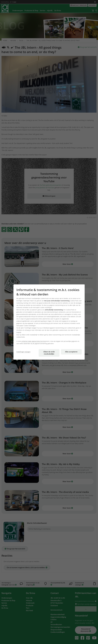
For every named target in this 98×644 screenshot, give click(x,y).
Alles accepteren (71, 352)
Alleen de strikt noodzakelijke (49, 353)
